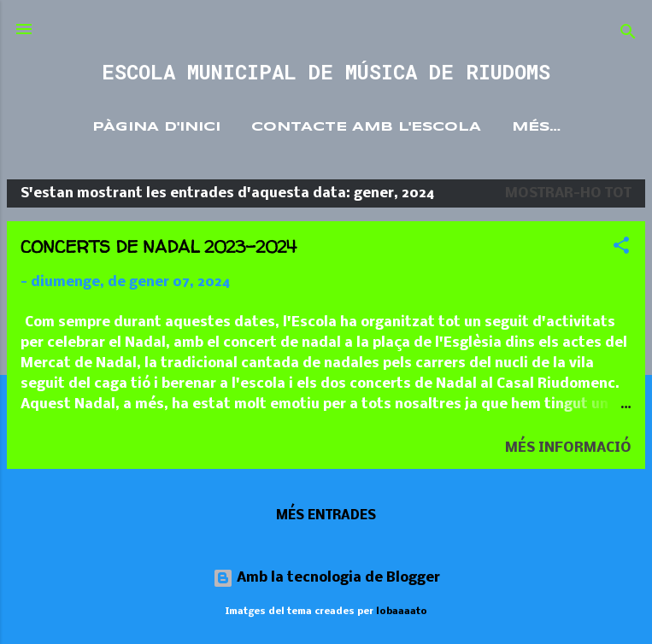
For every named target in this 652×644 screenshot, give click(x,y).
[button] (621, 249)
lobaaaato (402, 612)
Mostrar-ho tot (568, 193)
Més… (536, 127)
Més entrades (326, 516)
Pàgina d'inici (156, 127)
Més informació (568, 448)
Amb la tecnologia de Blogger (326, 578)
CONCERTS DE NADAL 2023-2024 (159, 246)
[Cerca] (628, 35)
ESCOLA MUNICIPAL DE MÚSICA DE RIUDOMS (326, 72)
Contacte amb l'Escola (366, 127)
